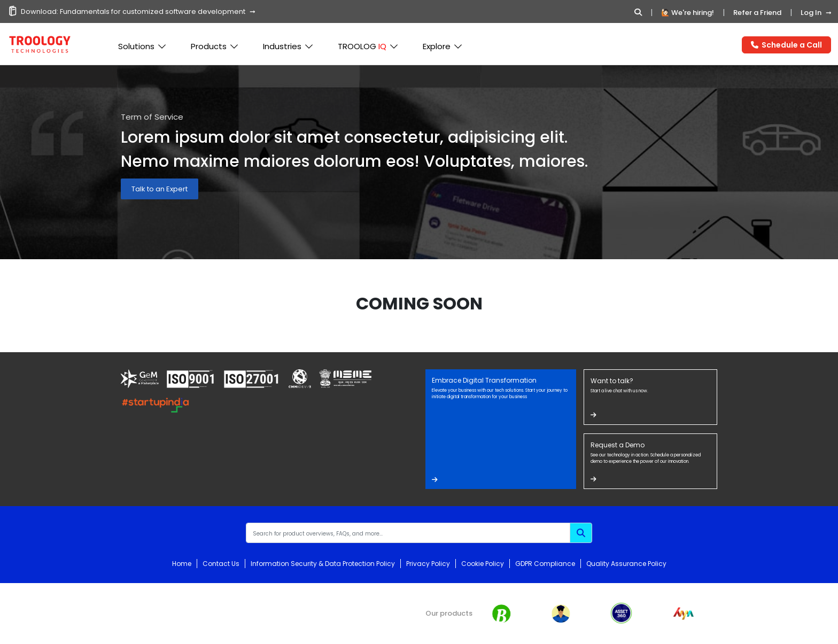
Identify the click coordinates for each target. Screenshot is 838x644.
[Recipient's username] (408, 533)
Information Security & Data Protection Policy (323, 564)
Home (182, 564)
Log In (811, 13)
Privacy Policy (428, 564)
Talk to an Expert (160, 189)
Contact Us (221, 564)
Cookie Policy (483, 564)
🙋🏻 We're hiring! (688, 13)
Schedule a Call (786, 45)
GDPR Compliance (545, 564)
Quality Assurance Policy (626, 564)
